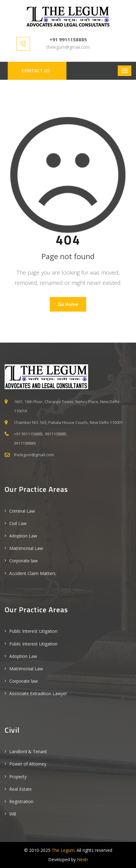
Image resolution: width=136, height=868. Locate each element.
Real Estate (21, 789)
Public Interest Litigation (33, 631)
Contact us (36, 71)
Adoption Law (23, 536)
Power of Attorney (28, 764)
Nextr (83, 859)
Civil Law (18, 523)
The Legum (63, 850)
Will (13, 814)
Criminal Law (22, 511)
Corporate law (23, 561)
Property (18, 777)
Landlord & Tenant (28, 751)
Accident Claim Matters (32, 573)
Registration (21, 801)
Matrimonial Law (26, 548)
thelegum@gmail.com (68, 47)
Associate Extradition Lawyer (38, 693)
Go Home (68, 304)
